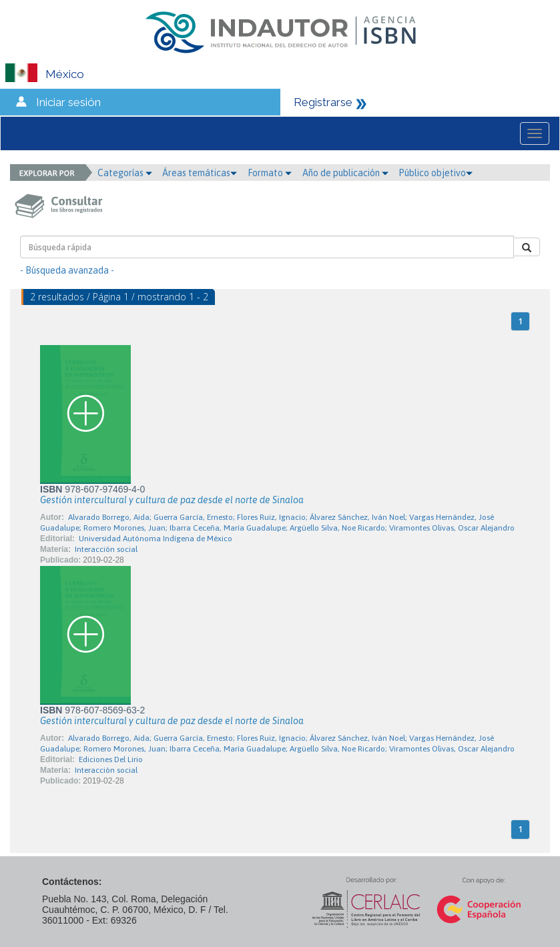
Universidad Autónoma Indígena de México (156, 539)
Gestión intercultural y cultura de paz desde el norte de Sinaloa (172, 500)
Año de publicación (345, 173)
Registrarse (323, 102)
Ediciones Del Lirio (111, 759)
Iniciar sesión (68, 102)
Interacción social (106, 549)
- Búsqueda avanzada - (67, 270)
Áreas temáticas (200, 173)
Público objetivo (436, 173)
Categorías (125, 173)
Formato (270, 173)
